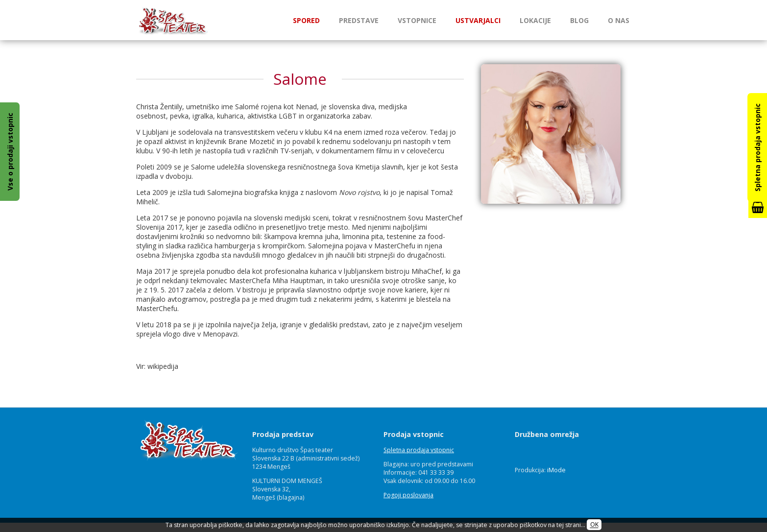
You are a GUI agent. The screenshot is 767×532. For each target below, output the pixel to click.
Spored (306, 20)
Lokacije (535, 20)
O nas (619, 20)
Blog (579, 20)
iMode (556, 470)
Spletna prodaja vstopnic (419, 450)
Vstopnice (417, 20)
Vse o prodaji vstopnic (10, 152)
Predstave (359, 20)
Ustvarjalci (478, 20)
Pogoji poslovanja (408, 495)
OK (594, 525)
